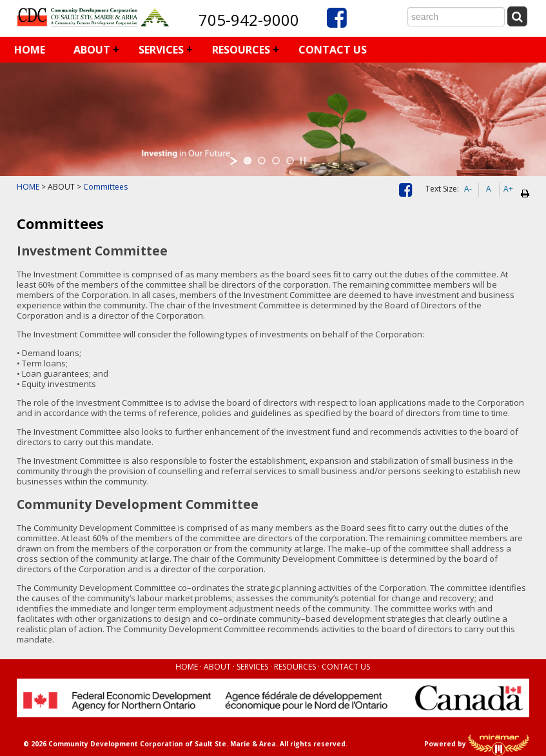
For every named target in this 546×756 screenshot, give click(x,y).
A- (468, 189)
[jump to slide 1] (248, 161)
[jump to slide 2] (262, 161)
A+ (508, 189)
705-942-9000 (249, 20)
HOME (30, 50)
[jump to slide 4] (290, 161)
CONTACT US (333, 50)
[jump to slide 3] (276, 161)
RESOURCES (241, 50)
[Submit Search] (518, 16)
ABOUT (92, 50)
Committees (105, 187)
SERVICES (161, 50)
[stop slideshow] (303, 161)
